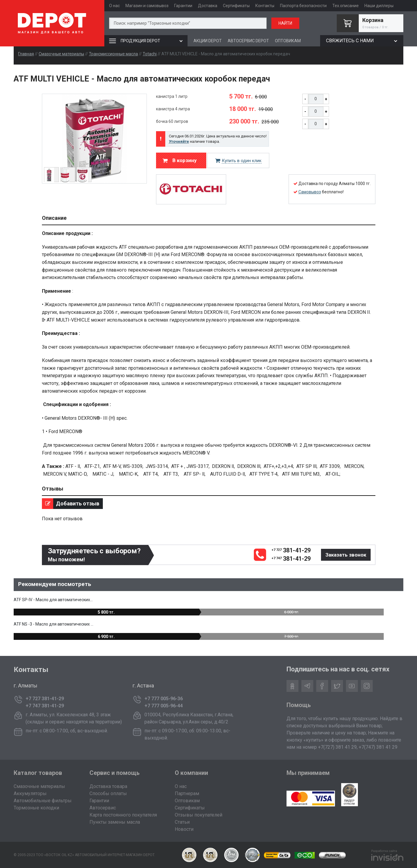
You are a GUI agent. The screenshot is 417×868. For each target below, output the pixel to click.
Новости (184, 829)
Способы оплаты (108, 793)
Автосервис (103, 808)
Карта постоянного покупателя (123, 815)
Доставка (208, 6)
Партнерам (187, 793)
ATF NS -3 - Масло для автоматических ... (53, 624)
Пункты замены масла (115, 822)
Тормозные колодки (36, 808)
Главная (26, 54)
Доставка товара (108, 786)
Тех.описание (346, 6)
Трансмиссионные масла (113, 54)
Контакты (265, 6)
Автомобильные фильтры (43, 801)
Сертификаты (236, 6)
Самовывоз (310, 192)
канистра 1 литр (172, 96)
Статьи (182, 822)
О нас (114, 6)
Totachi (150, 54)
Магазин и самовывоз (147, 6)
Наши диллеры (379, 6)
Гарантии (183, 6)
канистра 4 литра (173, 109)
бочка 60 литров (172, 121)
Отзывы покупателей (199, 815)
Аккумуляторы (30, 793)
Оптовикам (187, 801)
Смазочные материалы (61, 54)
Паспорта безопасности (303, 6)
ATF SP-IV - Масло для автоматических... (53, 600)
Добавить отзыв (71, 504)
